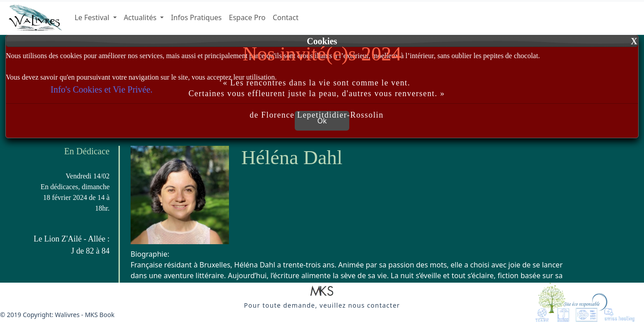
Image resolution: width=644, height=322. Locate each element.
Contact (286, 17)
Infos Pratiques (196, 17)
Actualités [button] (141, 17)
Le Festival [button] (93, 17)
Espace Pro (247, 17)
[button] (322, 292)
